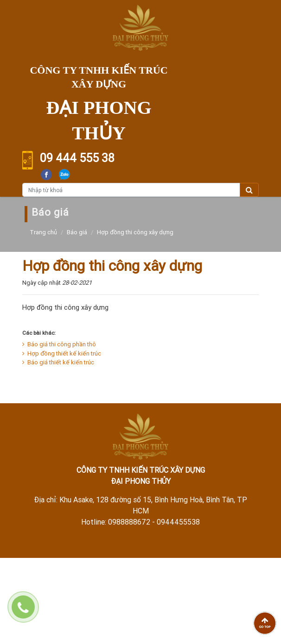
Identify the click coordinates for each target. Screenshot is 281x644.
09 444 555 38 (77, 158)
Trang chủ (43, 232)
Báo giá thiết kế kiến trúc (58, 362)
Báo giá (77, 232)
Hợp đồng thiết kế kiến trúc (62, 353)
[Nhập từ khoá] (131, 190)
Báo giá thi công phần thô (59, 344)
